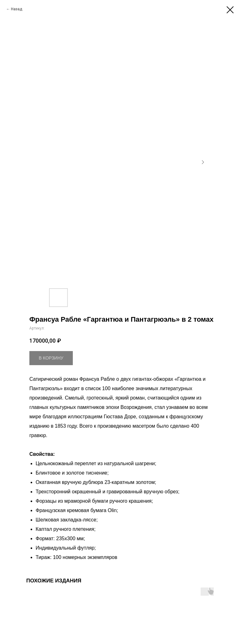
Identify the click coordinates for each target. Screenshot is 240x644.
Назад (17, 9)
